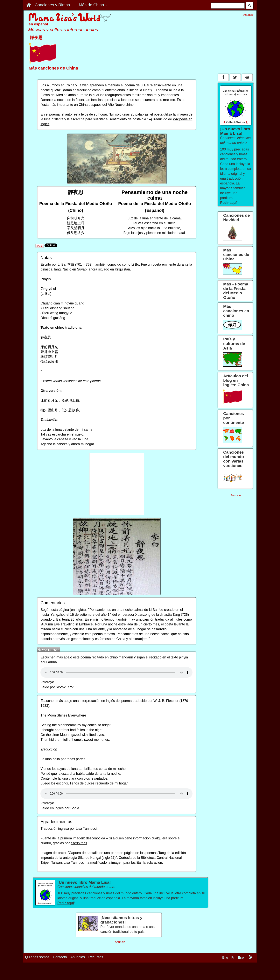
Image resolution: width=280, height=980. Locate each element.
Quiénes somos (37, 957)
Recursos (96, 957)
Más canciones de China (53, 68)
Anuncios (78, 957)
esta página (60, 610)
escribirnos (79, 843)
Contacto (60, 957)
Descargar (47, 682)
